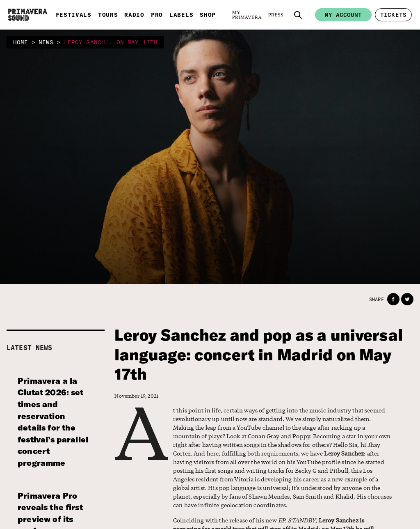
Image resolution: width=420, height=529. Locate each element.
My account (343, 15)
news (46, 42)
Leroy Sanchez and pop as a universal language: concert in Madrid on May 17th (258, 355)
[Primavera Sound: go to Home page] (28, 15)
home (21, 42)
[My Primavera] (247, 15)
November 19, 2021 (136, 396)
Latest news (30, 348)
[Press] (276, 15)
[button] (298, 15)
